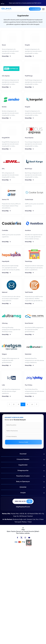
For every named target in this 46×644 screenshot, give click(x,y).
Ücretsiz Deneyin (35, 9)
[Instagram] (25, 538)
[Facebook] (17, 538)
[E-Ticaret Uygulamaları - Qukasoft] (6, 9)
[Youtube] (29, 538)
